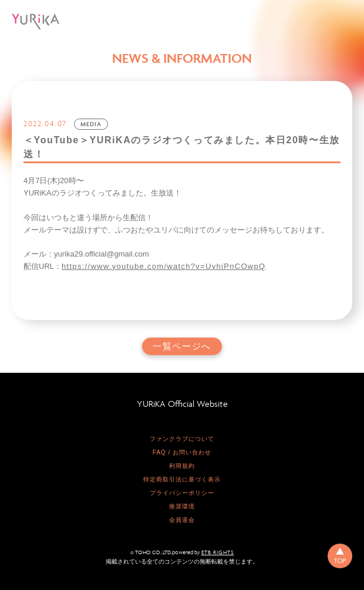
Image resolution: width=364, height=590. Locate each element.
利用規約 (182, 466)
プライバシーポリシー (182, 493)
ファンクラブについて (182, 439)
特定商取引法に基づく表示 (182, 479)
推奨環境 (182, 506)
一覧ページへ (182, 346)
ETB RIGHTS (218, 552)
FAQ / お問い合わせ (182, 452)
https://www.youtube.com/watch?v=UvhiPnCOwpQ (164, 266)
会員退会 (182, 520)
